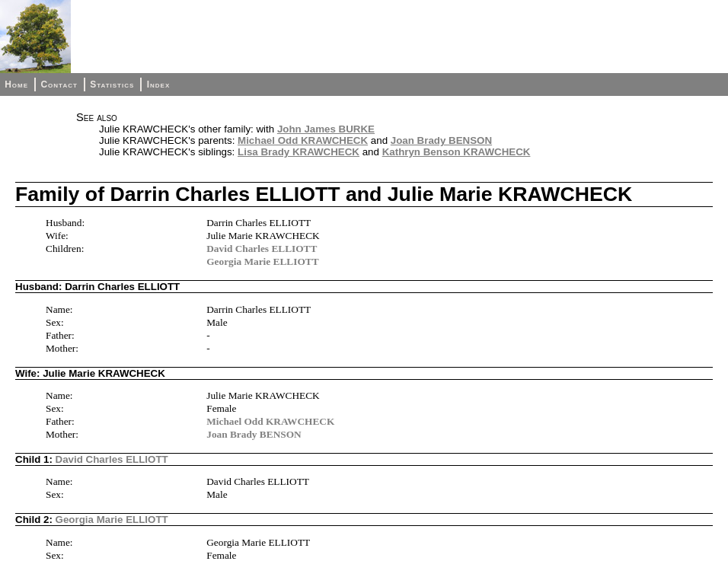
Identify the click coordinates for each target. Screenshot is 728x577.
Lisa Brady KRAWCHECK (299, 152)
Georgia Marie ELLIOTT (262, 261)
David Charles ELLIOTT (262, 249)
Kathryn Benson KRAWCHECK (457, 152)
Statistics (112, 84)
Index (159, 84)
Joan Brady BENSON (441, 140)
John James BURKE (326, 129)
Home (16, 84)
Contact (59, 84)
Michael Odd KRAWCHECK (303, 140)
